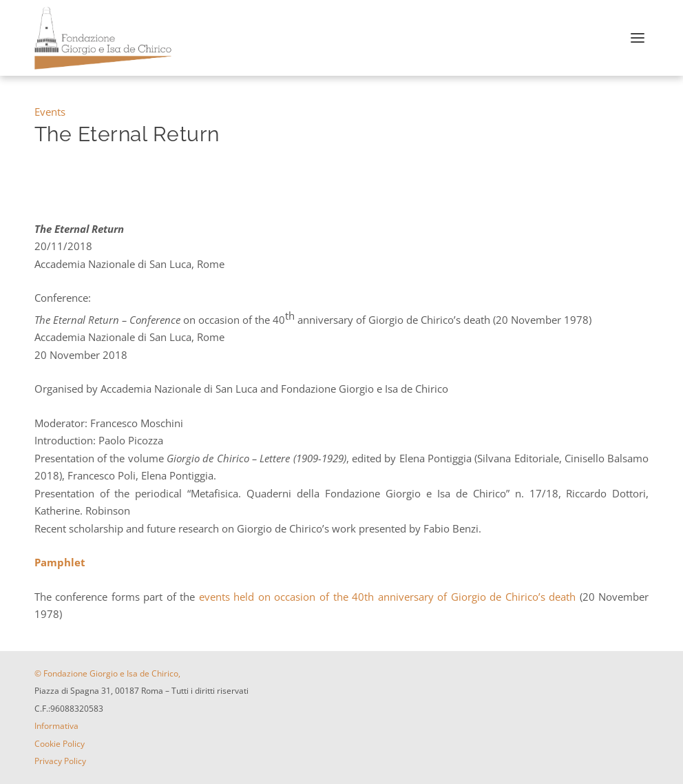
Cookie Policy (60, 744)
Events (50, 112)
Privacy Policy (60, 761)
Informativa (56, 726)
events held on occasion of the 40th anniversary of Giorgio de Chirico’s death (389, 597)
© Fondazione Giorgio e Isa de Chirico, (107, 673)
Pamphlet (60, 562)
